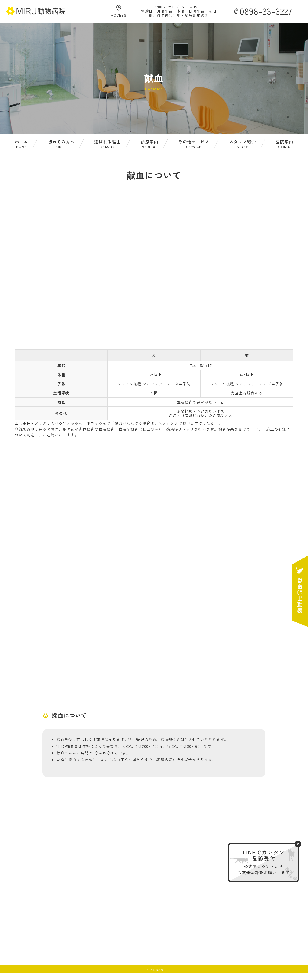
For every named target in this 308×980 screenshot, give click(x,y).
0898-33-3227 (263, 11)
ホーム (22, 144)
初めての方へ (61, 144)
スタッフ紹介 (242, 144)
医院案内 (284, 144)
